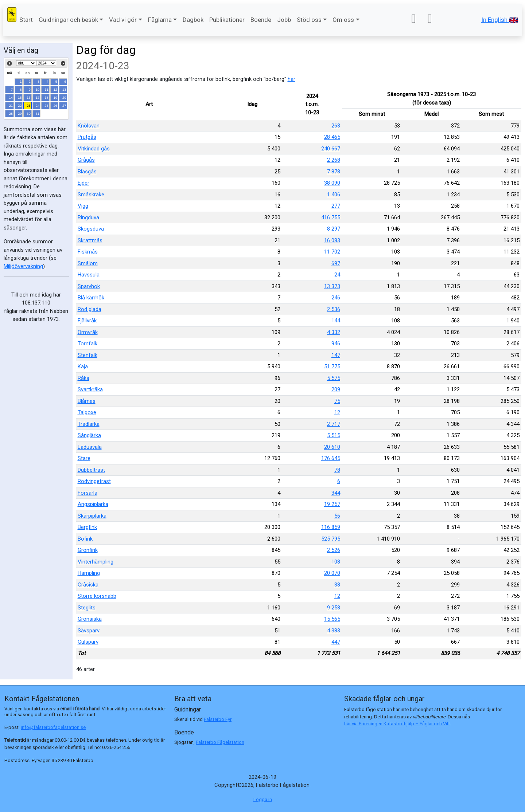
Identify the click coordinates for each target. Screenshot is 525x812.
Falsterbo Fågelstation (220, 742)
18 (46, 97)
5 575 (334, 378)
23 (29, 105)
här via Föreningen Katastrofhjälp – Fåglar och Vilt (397, 724)
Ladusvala (90, 447)
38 (337, 585)
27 (64, 105)
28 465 (332, 137)
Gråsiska (88, 585)
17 (38, 97)
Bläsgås (87, 172)
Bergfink (87, 527)
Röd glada (90, 309)
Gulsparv (88, 642)
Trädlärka (89, 424)
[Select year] (46, 63)
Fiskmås (88, 252)
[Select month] (26, 63)
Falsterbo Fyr (218, 719)
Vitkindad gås (94, 149)
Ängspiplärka (93, 504)
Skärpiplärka (92, 516)
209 (336, 389)
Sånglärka (89, 435)
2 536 (334, 309)
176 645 (331, 458)
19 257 (332, 504)
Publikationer (227, 20)
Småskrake (91, 195)
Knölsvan (89, 126)
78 (337, 470)
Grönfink (88, 550)
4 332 (334, 332)
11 (46, 89)
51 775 (332, 366)
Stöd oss (309, 20)
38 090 (332, 183)
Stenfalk (87, 355)
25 (46, 105)
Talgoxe (87, 412)
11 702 (332, 252)
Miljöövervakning (23, 266)
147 (336, 355)
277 (336, 206)
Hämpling (89, 573)
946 (336, 344)
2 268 (334, 160)
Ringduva (88, 217)
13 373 (332, 286)
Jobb (284, 20)
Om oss (343, 20)
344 (336, 493)
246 (336, 298)
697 (336, 263)
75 (337, 401)
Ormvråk (88, 332)
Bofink (85, 539)
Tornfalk (87, 344)
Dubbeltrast (91, 470)
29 (20, 113)
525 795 (331, 539)
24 (38, 105)
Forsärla (87, 493)
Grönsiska (90, 619)
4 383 (334, 631)
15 (20, 97)
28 (11, 113)
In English (499, 20)
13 (64, 89)
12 (56, 89)
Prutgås (87, 137)
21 (11, 105)
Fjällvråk (87, 321)
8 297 (334, 229)
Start (26, 20)
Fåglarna (160, 20)
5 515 (334, 435)
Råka (83, 378)
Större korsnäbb (97, 596)
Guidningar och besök (68, 20)
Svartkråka (90, 389)
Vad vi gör (123, 20)
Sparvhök (89, 286)
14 (11, 97)
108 (336, 562)
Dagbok (193, 20)
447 (336, 642)
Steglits (87, 608)
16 (29, 97)
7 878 (334, 172)
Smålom (88, 263)
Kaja (83, 366)
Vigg (83, 206)
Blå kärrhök (91, 298)
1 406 (334, 195)
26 (56, 105)
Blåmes (87, 401)
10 (38, 89)
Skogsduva (91, 229)
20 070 (332, 573)
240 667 (331, 149)
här (291, 79)
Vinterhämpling (96, 562)
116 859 (331, 527)
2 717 (334, 424)
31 (38, 113)
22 (20, 105)
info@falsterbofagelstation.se (53, 727)
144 (336, 321)
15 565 (332, 619)
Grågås (86, 160)
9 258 (334, 608)
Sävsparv (89, 631)
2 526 (334, 550)
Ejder (83, 183)
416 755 (331, 217)
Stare (84, 458)
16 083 (332, 240)
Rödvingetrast (94, 481)
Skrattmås (90, 240)
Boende (261, 20)
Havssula (89, 275)
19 (56, 97)
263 (336, 126)
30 (29, 113)
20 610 (332, 447)
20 (64, 97)
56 (337, 516)
